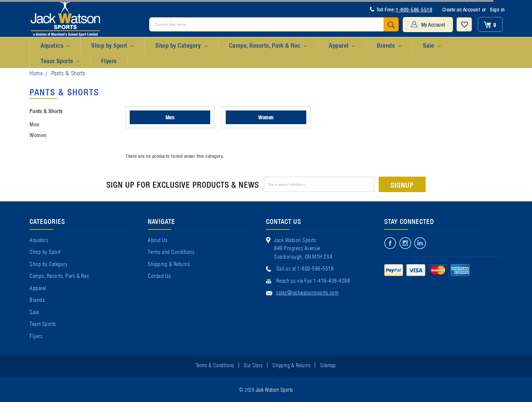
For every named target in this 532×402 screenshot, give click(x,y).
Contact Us (159, 275)
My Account (433, 24)
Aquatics (55, 45)
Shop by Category (181, 45)
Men (35, 124)
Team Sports (60, 61)
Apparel (342, 45)
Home (36, 73)
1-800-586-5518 (414, 9)
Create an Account (461, 9)
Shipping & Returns (169, 263)
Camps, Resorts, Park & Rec (268, 45)
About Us (158, 239)
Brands (389, 45)
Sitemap (328, 365)
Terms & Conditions (215, 365)
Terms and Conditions (171, 251)
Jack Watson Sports (274, 389)
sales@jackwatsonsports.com (307, 292)
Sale (432, 45)
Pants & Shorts (68, 73)
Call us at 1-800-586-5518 (305, 268)
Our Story (253, 365)
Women (38, 134)
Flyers (109, 60)
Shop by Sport (112, 45)
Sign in (497, 9)
